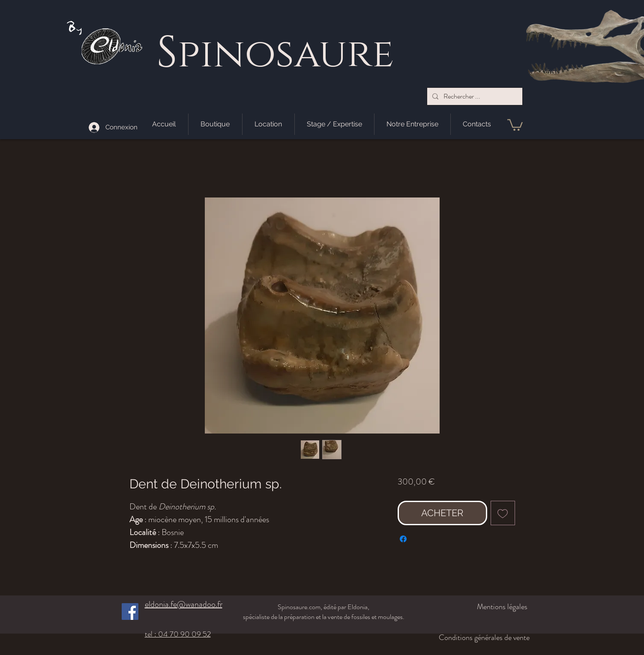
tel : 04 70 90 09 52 (178, 634)
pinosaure (286, 55)
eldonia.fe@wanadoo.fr (184, 604)
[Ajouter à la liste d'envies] (503, 513)
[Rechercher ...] (474, 96)
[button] (515, 124)
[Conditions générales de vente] (478, 637)
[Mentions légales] (482, 607)
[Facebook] (130, 612)
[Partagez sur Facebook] (403, 539)
